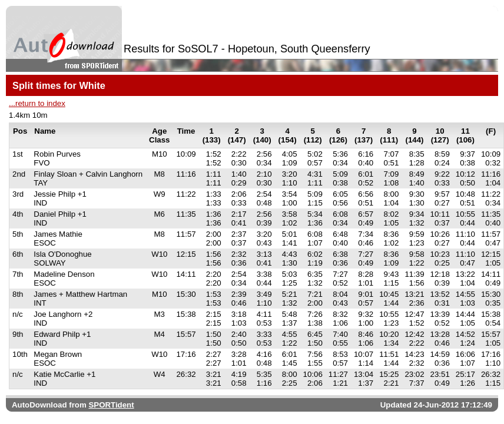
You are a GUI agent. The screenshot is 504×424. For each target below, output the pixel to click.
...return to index (37, 103)
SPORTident (111, 405)
